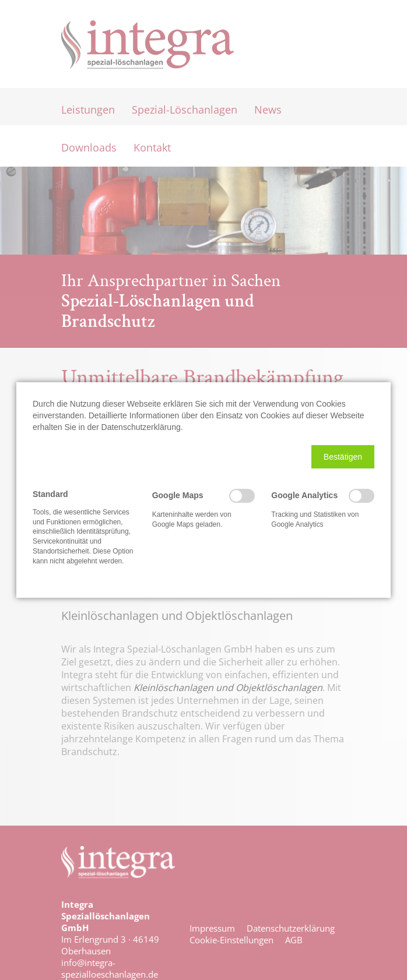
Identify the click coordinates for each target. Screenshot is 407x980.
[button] (343, 457)
